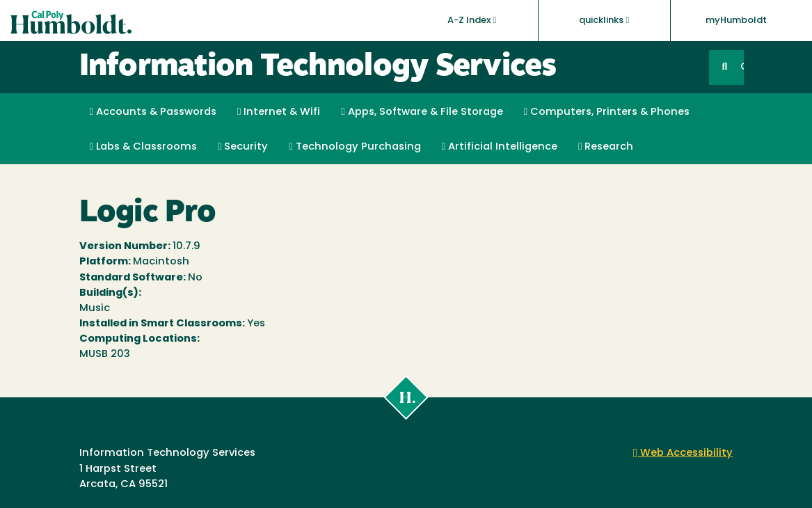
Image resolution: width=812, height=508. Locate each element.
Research (606, 147)
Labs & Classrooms (143, 147)
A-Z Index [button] (472, 20)
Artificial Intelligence (500, 147)
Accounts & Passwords (153, 112)
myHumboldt (736, 21)
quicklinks (604, 20)
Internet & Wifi (279, 112)
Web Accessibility (683, 453)
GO (742, 67)
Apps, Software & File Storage (422, 112)
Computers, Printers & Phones (607, 112)
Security (243, 147)
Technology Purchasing (355, 147)
